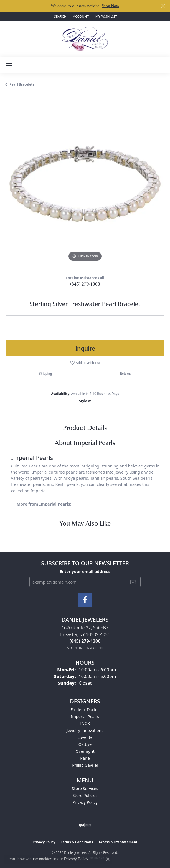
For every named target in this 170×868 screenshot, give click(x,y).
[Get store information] (85, 648)
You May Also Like (85, 523)
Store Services (85, 788)
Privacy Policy (85, 802)
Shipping (45, 373)
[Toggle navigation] (9, 65)
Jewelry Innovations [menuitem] (85, 730)
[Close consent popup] (108, 859)
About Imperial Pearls (85, 442)
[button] (60, 17)
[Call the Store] (85, 641)
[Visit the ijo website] (85, 825)
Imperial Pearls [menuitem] (85, 716)
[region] (85, 183)
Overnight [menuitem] (85, 751)
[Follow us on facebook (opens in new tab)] (85, 600)
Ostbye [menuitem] (85, 744)
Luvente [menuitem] (85, 737)
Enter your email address (85, 571)
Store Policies (85, 795)
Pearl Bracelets (22, 84)
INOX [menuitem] (85, 723)
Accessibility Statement (118, 842)
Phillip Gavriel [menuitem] (85, 765)
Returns (126, 373)
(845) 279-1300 (85, 284)
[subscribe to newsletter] (133, 582)
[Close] (163, 6)
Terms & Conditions (77, 842)
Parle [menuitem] (85, 758)
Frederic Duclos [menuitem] (85, 710)
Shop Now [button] (110, 6)
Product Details (85, 427)
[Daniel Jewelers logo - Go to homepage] (85, 39)
